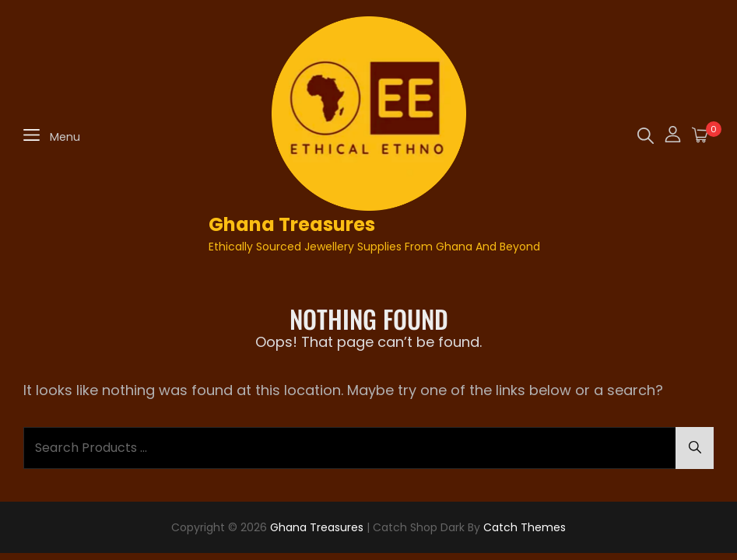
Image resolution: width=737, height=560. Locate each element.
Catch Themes (525, 527)
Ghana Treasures (292, 224)
